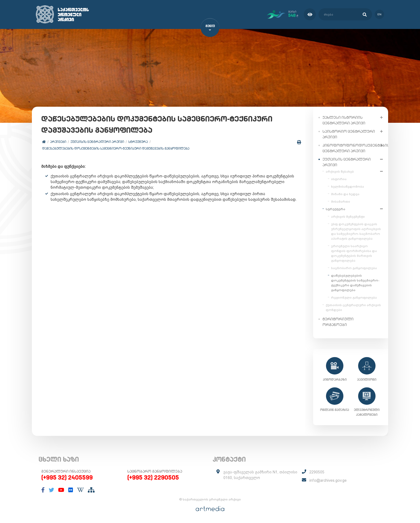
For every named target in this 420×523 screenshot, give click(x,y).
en (379, 14)
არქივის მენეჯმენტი (348, 216)
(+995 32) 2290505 (153, 477)
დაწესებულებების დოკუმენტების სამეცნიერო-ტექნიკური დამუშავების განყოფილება (116, 149)
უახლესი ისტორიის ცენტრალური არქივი (344, 120)
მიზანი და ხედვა (345, 194)
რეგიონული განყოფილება (354, 297)
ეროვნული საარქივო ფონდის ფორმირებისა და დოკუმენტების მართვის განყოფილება (354, 253)
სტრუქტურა (138, 142)
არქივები (58, 142)
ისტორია (339, 179)
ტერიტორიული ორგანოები (338, 322)
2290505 (317, 472)
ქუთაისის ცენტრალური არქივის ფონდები (353, 307)
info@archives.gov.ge (328, 480)
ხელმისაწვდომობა (348, 186)
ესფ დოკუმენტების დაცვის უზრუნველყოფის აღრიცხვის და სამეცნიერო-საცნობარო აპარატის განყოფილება (356, 231)
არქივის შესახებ (340, 171)
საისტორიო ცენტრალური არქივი (349, 134)
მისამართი (341, 201)
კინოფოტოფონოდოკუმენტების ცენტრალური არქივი (350, 148)
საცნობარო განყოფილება (354, 268)
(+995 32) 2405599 (67, 477)
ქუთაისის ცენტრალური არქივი (97, 142)
